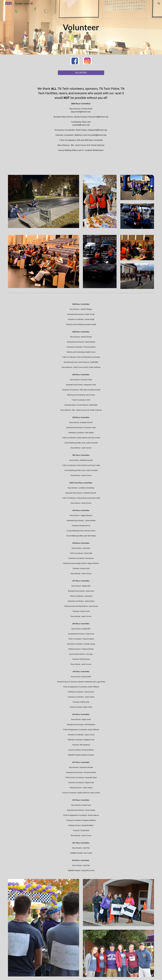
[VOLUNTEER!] (81, 73)
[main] (81, 27)
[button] (159, 4)
